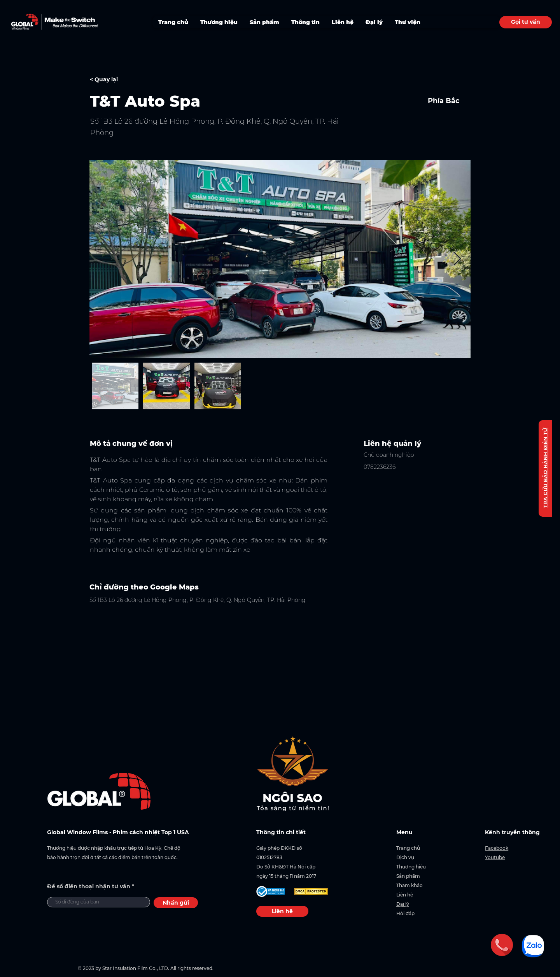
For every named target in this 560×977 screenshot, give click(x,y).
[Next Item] (457, 259)
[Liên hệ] (282, 911)
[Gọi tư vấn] (526, 22)
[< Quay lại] (117, 80)
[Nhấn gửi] (176, 903)
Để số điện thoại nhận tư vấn (89, 886)
